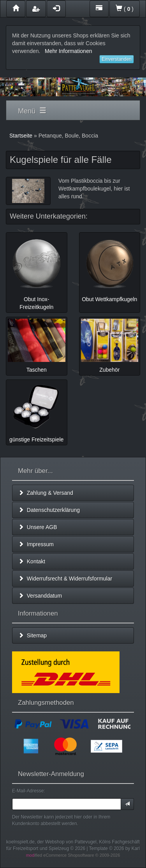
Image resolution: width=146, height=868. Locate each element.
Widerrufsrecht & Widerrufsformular (65, 579)
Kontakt (32, 561)
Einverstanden (117, 59)
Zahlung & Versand (46, 493)
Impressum (36, 544)
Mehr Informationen (68, 51)
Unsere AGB (38, 527)
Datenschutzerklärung (49, 510)
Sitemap (33, 635)
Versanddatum (40, 596)
